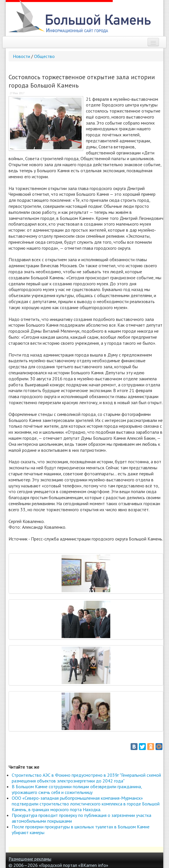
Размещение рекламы (30, 859)
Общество (44, 56)
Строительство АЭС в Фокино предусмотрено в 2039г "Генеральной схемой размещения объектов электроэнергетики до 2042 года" (86, 778)
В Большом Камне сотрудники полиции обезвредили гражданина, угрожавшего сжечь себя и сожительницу (77, 789)
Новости (21, 56)
